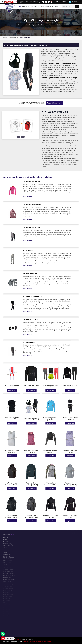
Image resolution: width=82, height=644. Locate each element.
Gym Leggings (29, 342)
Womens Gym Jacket (32, 182)
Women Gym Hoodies (32, 204)
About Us (25, 6)
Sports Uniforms (32, 6)
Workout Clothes (31, 319)
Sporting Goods (49, 6)
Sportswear (41, 6)
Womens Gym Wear (32, 227)
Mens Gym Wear (30, 273)
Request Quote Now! (54, 103)
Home (20, 6)
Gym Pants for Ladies (33, 296)
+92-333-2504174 (61, 2)
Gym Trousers (29, 250)
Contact (57, 6)
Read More (28, 196)
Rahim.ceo (73, 2)
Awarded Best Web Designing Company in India (37, 642)
